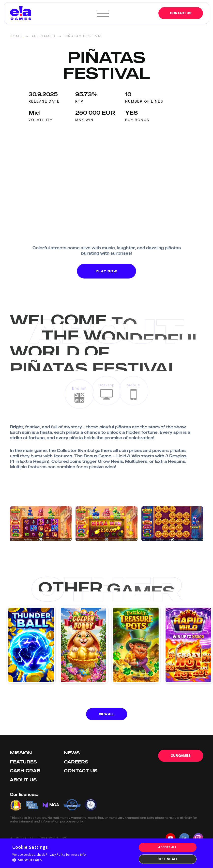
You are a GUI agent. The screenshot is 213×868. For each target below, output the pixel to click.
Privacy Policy (52, 838)
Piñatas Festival (84, 36)
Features (23, 762)
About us (23, 780)
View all (107, 714)
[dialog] (106, 853)
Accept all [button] (167, 847)
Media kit (25, 838)
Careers (76, 762)
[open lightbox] (41, 524)
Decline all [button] (168, 859)
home (16, 36)
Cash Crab (25, 771)
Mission (21, 753)
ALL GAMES (43, 36)
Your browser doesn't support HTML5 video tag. (106, 155)
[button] (49, 860)
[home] (52, 13)
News (72, 753)
